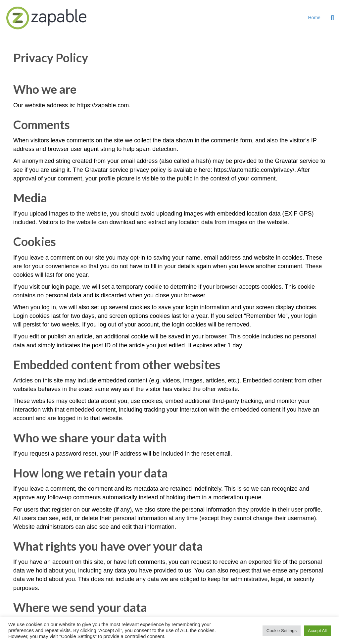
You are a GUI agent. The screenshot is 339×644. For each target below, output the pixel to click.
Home (314, 18)
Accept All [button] (317, 631)
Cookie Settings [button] (282, 631)
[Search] (330, 18)
